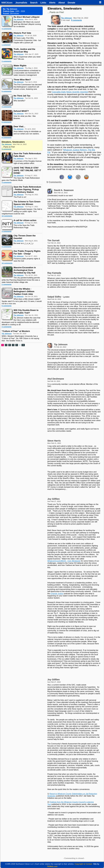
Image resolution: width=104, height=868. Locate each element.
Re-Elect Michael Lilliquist (27, 17)
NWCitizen (7, 3)
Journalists (21, 3)
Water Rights (20, 66)
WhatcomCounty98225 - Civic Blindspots (64, 561)
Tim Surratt (53, 240)
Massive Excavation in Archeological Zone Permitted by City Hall (25, 270)
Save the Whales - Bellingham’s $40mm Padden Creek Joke (24, 291)
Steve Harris (54, 441)
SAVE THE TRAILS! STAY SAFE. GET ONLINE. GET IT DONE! (27, 170)
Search (34, 3)
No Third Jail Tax (22, 96)
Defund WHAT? (21, 111)
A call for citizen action (25, 220)
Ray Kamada (54, 273)
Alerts (52, 3)
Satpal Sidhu (54, 297)
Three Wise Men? (22, 80)
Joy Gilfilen (53, 499)
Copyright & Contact (84, 864)
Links (43, 3)
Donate (71, 3)
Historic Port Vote (22, 33)
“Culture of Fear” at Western (16, 331)
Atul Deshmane (56, 379)
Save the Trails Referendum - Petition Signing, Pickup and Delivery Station (27, 189)
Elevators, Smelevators (13, 142)
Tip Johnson (19, 19)
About (62, 3)
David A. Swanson (64, 190)
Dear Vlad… (20, 126)
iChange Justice (57, 594)
